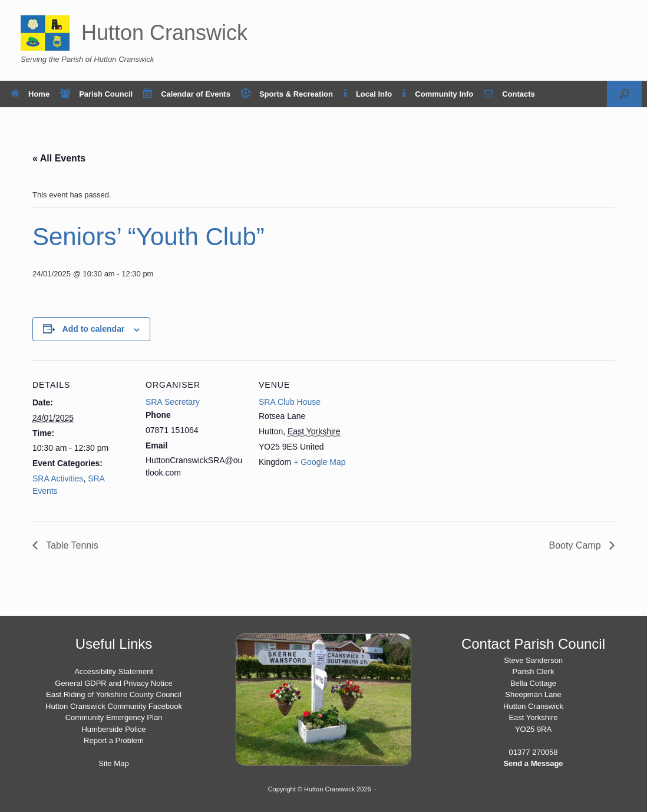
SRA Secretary (173, 402)
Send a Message (533, 763)
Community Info (438, 94)
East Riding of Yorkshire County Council (114, 694)
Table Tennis (71, 545)
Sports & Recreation (287, 94)
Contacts (509, 94)
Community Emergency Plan (114, 717)
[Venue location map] (434, 441)
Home (30, 94)
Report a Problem (114, 740)
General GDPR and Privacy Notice (113, 683)
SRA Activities (58, 478)
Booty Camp (576, 545)
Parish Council (96, 94)
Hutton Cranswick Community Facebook (114, 706)
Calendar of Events (187, 94)
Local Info (368, 94)
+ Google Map (319, 462)
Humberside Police (113, 729)
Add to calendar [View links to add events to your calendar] (94, 329)
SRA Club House (290, 402)
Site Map (113, 763)
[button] (624, 94)
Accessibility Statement (114, 671)
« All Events (59, 158)
